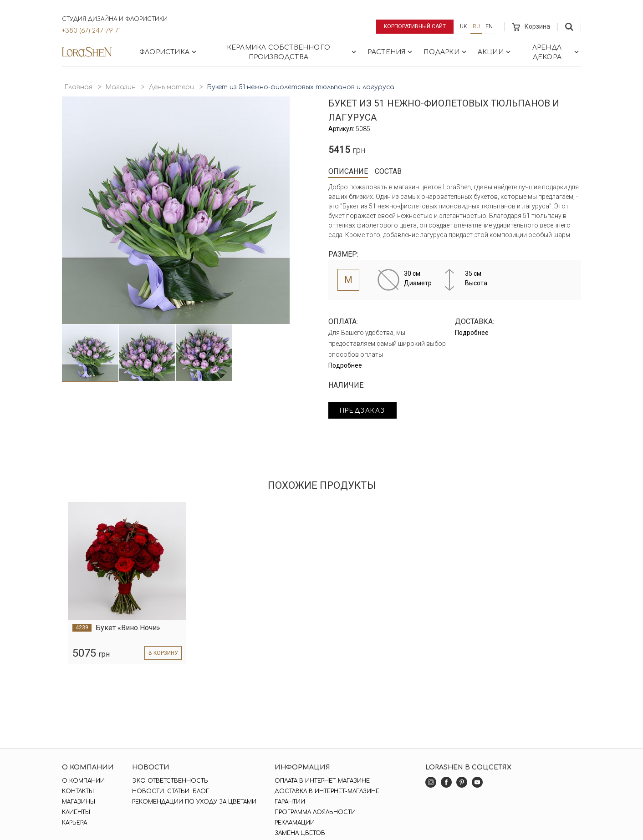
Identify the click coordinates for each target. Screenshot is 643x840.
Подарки (446, 52)
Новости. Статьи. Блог (171, 791)
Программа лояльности (315, 812)
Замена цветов (300, 833)
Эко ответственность (170, 781)
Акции (495, 52)
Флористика (169, 52)
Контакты (78, 791)
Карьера (74, 823)
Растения (391, 52)
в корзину (162, 653)
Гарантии (290, 802)
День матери (171, 87)
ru (476, 26)
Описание (348, 171)
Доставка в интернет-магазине (327, 791)
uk (464, 26)
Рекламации (295, 823)
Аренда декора (556, 52)
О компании (83, 781)
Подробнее (345, 365)
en (489, 26)
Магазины (79, 802)
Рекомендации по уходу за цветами (194, 802)
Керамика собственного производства (292, 52)
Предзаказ (363, 411)
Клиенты (76, 812)
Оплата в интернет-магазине (322, 781)
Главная (78, 87)
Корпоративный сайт (415, 26)
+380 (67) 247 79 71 (91, 31)
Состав (388, 171)
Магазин (120, 87)
